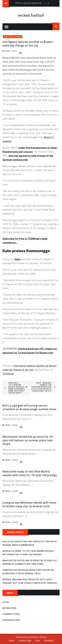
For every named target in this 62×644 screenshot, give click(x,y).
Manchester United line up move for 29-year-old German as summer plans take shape (28, 440)
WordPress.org (11, 620)
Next (48, 3)
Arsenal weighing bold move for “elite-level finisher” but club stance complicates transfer (30, 581)
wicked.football (31, 15)
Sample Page (25, 641)
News (12, 641)
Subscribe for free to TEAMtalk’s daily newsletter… (25, 240)
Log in (6, 602)
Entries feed (9, 608)
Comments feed (11, 614)
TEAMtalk (8, 374)
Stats (38, 641)
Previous (45, 3)
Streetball (49, 641)
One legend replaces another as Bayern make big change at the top (30, 368)
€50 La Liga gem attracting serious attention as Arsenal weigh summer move (29, 407)
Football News (13, 37)
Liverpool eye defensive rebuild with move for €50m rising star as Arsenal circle (29, 504)
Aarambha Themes (38, 637)
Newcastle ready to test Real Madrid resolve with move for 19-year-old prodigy (30, 473)
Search (56, 26)
